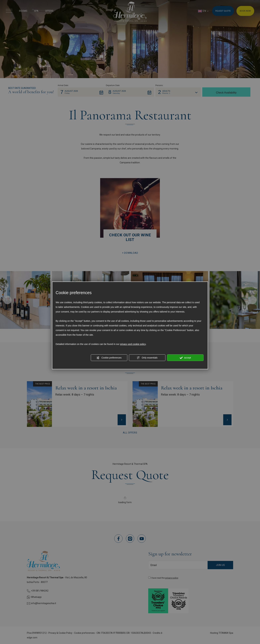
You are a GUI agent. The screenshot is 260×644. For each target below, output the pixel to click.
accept (185, 358)
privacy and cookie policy (133, 344)
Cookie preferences (109, 358)
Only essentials (147, 358)
